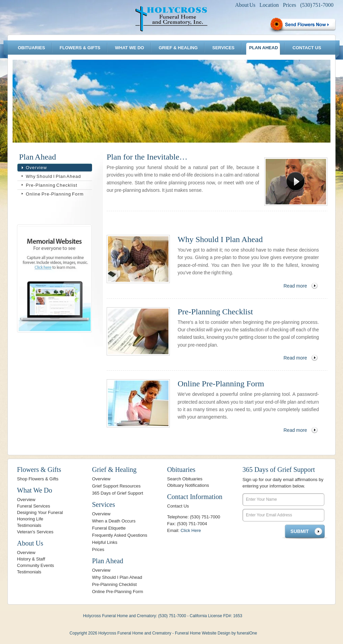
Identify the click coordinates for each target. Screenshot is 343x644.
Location (269, 5)
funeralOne (247, 633)
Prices (290, 5)
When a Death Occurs (114, 521)
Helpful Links (105, 542)
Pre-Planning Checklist (52, 185)
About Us (245, 5)
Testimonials (29, 525)
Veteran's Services (35, 532)
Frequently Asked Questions (120, 535)
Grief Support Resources (116, 486)
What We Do (130, 48)
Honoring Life (30, 519)
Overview (36, 168)
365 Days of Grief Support (118, 493)
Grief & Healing (178, 48)
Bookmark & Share (54, 211)
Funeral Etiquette (109, 528)
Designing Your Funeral (40, 512)
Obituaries (31, 48)
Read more (295, 286)
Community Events (35, 565)
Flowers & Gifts (80, 48)
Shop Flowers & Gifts (38, 479)
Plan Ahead (264, 48)
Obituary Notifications (188, 485)
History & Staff (31, 559)
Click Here (191, 530)
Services (223, 48)
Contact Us (307, 48)
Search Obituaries (185, 479)
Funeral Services (34, 506)
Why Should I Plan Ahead (53, 176)
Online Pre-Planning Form (55, 194)
